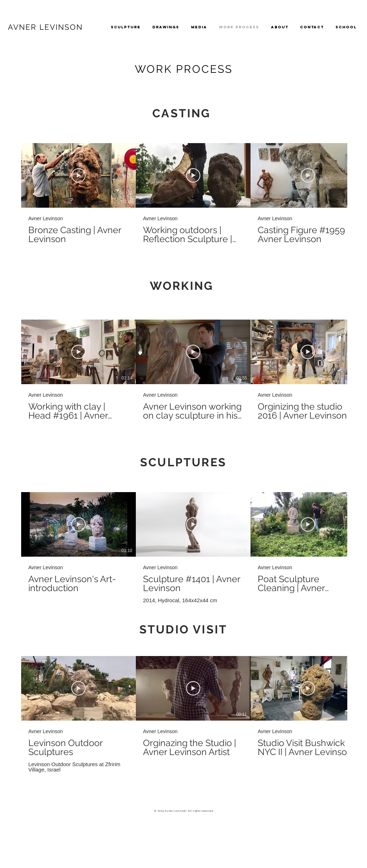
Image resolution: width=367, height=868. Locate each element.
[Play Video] (78, 175)
